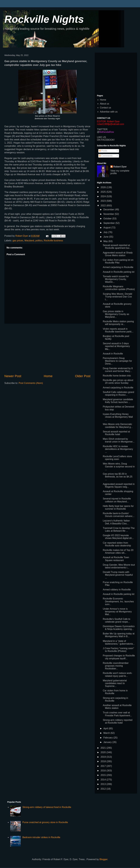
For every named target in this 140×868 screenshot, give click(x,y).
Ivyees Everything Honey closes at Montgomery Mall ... (118, 417)
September (109, 223)
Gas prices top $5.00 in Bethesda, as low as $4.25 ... (118, 477)
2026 (104, 187)
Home (48, 376)
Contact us (105, 108)
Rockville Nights (44, 19)
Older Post (83, 376)
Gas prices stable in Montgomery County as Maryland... (116, 314)
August (107, 228)
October (108, 219)
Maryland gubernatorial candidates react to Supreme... (115, 683)
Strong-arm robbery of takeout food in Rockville (47, 807)
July (106, 232)
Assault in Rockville (113, 354)
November (109, 214)
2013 (104, 784)
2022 (104, 206)
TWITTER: (103, 129)
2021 (104, 748)
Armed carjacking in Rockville (118, 267)
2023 (104, 201)
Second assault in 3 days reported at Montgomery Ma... (116, 346)
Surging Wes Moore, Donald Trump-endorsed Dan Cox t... (117, 297)
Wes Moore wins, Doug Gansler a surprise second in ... (119, 466)
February (108, 738)
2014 (104, 780)
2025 (104, 192)
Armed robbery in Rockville (117, 590)
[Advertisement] (47, 349)
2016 (104, 771)
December (109, 209)
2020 (104, 752)
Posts (103, 151)
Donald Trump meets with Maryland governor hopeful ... (118, 575)
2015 (104, 775)
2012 (104, 789)
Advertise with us (109, 112)
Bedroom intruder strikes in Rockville (41, 837)
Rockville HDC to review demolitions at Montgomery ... (118, 449)
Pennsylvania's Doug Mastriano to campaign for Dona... (117, 361)
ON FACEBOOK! (106, 140)
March (107, 733)
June (106, 237)
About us (104, 104)
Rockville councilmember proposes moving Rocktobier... (116, 666)
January (108, 742)
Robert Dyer (120, 167)
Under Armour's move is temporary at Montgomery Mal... (117, 612)
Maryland (29, 241)
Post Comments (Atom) (31, 383)
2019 (104, 757)
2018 (104, 761)
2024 (104, 196)
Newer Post (13, 376)
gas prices (18, 241)
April (106, 728)
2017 (104, 766)
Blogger (103, 859)
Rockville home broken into (117, 376)
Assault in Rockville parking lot (119, 272)
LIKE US (101, 137)
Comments (106, 156)
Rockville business (53, 241)
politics (39, 241)
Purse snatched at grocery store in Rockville (45, 822)
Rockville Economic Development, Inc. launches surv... (118, 601)
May (106, 241)
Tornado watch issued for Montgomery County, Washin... (116, 279)
